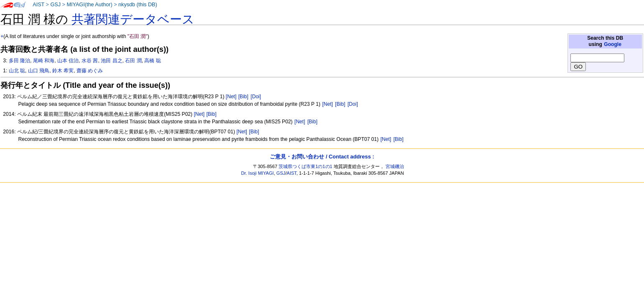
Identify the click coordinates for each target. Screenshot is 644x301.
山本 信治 (68, 61)
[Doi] (256, 97)
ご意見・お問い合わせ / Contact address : (322, 157)
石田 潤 (133, 61)
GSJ (55, 5)
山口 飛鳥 (39, 71)
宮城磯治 (395, 166)
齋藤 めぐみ (90, 71)
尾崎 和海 (44, 61)
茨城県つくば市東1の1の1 (305, 166)
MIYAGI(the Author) (89, 5)
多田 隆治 (19, 61)
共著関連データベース (133, 19)
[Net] (231, 97)
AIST (38, 5)
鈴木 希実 (63, 71)
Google (613, 44)
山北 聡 (17, 71)
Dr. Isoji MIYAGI (258, 173)
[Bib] (243, 97)
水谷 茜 (90, 61)
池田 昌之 (111, 61)
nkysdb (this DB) (138, 5)
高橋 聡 (152, 61)
